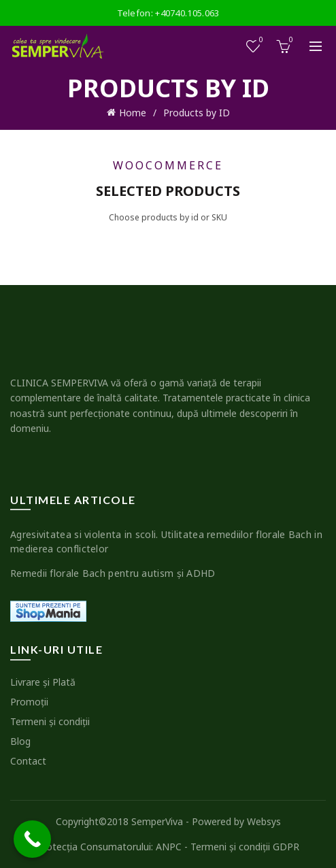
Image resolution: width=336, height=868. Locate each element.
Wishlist (260, 40)
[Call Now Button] (32, 839)
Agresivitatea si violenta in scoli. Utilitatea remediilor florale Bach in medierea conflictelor (166, 541)
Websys (264, 821)
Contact (28, 761)
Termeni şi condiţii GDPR (245, 847)
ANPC (169, 847)
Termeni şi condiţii (50, 721)
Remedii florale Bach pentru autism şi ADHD (113, 573)
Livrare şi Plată (43, 682)
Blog (20, 741)
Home (133, 113)
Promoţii (29, 702)
